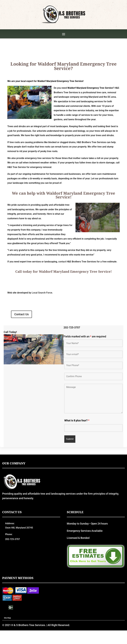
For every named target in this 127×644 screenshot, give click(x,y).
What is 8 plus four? (77, 445)
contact (62, 286)
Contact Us (21, 338)
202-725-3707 (72, 351)
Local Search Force (42, 317)
